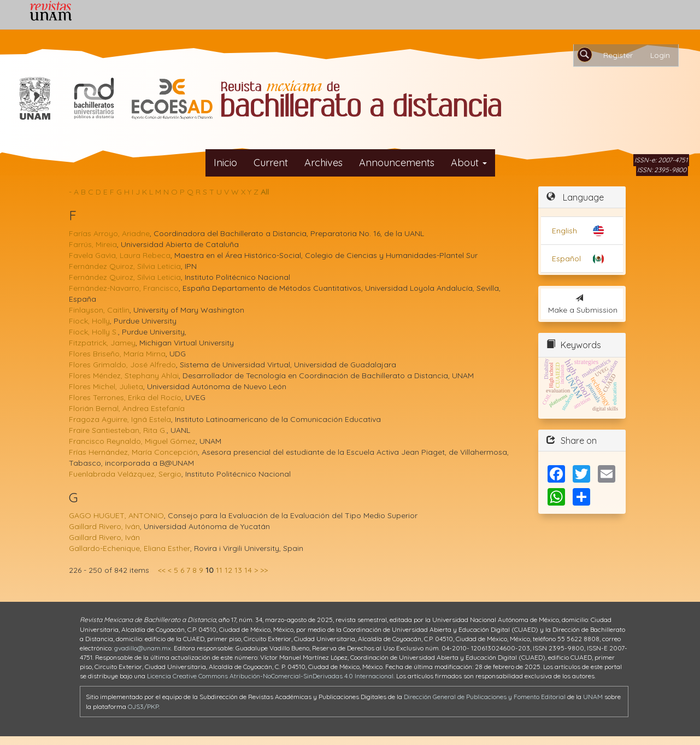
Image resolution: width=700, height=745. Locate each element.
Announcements (397, 163)
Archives (323, 163)
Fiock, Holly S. (93, 332)
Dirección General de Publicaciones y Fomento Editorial (485, 697)
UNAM (593, 697)
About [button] (469, 163)
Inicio (225, 163)
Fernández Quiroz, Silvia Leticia (125, 266)
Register (618, 55)
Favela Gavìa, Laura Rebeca (120, 255)
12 (228, 570)
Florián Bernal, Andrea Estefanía (127, 408)
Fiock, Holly (89, 321)
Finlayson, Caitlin (99, 310)
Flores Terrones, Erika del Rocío (125, 397)
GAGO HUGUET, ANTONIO (116, 515)
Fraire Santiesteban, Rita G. (118, 430)
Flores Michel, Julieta (106, 386)
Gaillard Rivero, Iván (104, 526)
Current (271, 163)
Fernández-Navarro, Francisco (124, 288)
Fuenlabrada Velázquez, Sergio (125, 474)
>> (264, 570)
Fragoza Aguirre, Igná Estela (120, 419)
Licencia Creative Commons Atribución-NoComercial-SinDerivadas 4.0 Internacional (270, 676)
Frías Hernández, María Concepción (133, 452)
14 (248, 570)
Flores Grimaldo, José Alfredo (122, 365)
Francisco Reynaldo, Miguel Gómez (132, 441)
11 (219, 570)
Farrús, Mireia (93, 244)
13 (238, 570)
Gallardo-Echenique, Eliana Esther (130, 548)
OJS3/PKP (143, 706)
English (564, 231)
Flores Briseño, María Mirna (117, 354)
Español (566, 259)
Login (660, 55)
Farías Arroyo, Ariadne (109, 233)
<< (162, 570)
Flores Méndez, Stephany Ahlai (124, 376)
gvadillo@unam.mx (143, 648)
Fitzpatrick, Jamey (102, 343)
